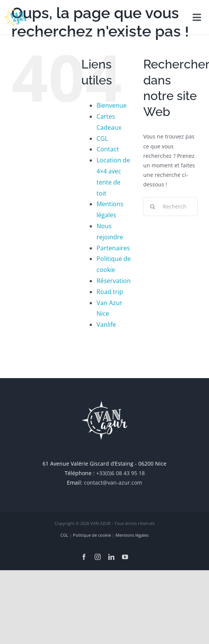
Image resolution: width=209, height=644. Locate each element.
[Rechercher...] (170, 207)
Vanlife (106, 324)
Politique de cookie (92, 535)
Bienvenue (112, 105)
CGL (102, 138)
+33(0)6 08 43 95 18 (120, 473)
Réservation (114, 281)
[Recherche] (153, 207)
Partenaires (113, 248)
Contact (108, 149)
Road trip (110, 292)
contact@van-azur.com (113, 483)
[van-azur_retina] (15, 10)
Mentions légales (132, 535)
